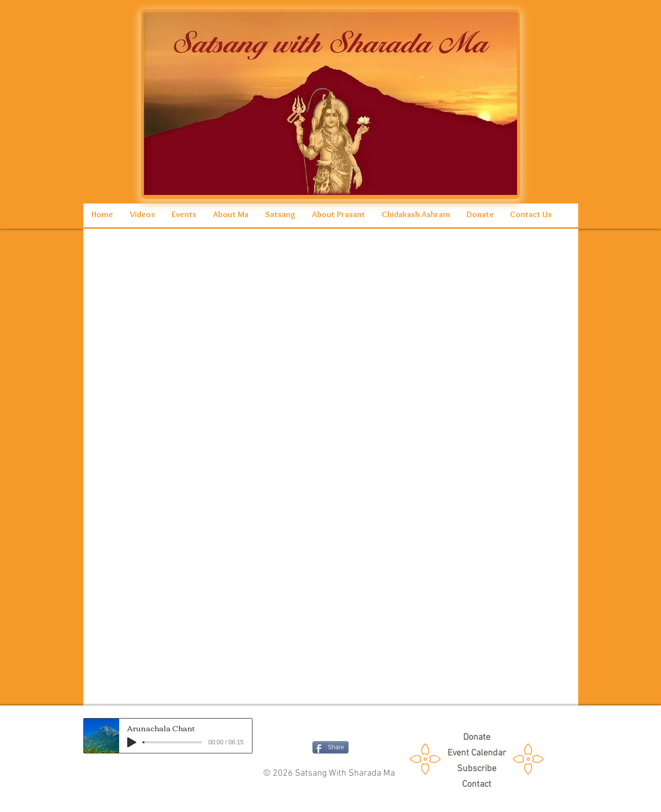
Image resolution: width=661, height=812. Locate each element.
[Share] (330, 747)
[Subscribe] (477, 769)
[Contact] (477, 784)
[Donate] (477, 738)
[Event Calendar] (477, 753)
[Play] (132, 742)
